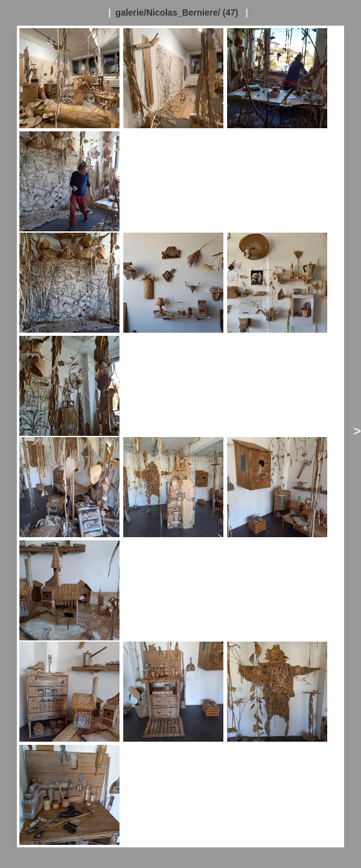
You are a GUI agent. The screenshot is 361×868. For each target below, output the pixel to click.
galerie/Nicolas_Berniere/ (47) (177, 13)
